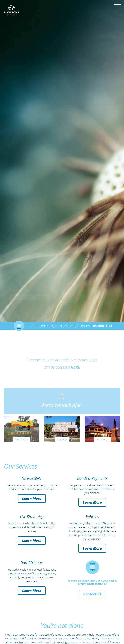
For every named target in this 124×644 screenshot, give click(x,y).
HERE (75, 367)
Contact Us (92, 594)
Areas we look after (62, 405)
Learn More (32, 498)
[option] (62, 161)
